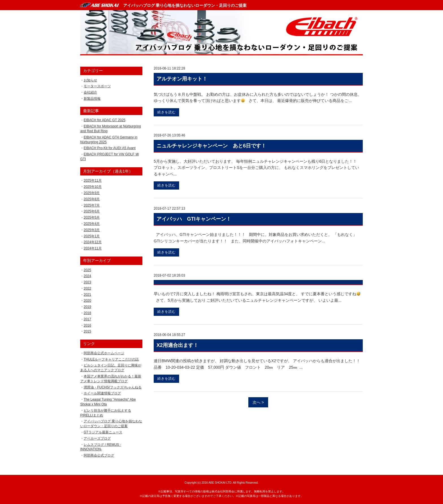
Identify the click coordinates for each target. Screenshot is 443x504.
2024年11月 (93, 248)
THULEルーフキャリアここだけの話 (111, 359)
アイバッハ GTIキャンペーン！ (194, 219)
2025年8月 (92, 199)
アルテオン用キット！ (182, 79)
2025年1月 (92, 236)
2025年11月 (93, 181)
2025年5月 (92, 218)
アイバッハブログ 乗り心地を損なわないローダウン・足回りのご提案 (185, 5)
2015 (87, 331)
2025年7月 (92, 205)
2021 (87, 295)
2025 (87, 270)
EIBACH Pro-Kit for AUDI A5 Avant (110, 148)
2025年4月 (92, 224)
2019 (87, 307)
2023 (87, 282)
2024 (87, 276)
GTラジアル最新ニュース (103, 432)
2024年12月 (93, 242)
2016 (87, 325)
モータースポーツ (97, 86)
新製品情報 (92, 99)
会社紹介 (90, 92)
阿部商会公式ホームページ (104, 353)
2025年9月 (92, 193)
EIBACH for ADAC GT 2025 (105, 120)
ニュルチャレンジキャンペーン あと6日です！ (211, 146)
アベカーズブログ (97, 438)
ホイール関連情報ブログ (102, 393)
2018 (87, 313)
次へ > (258, 402)
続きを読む (167, 112)
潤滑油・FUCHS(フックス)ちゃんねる (113, 387)
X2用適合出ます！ (177, 345)
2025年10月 (93, 187)
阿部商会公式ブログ (99, 455)
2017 (87, 319)
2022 (87, 288)
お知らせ (90, 80)
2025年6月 (92, 211)
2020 (87, 301)
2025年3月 (92, 230)
